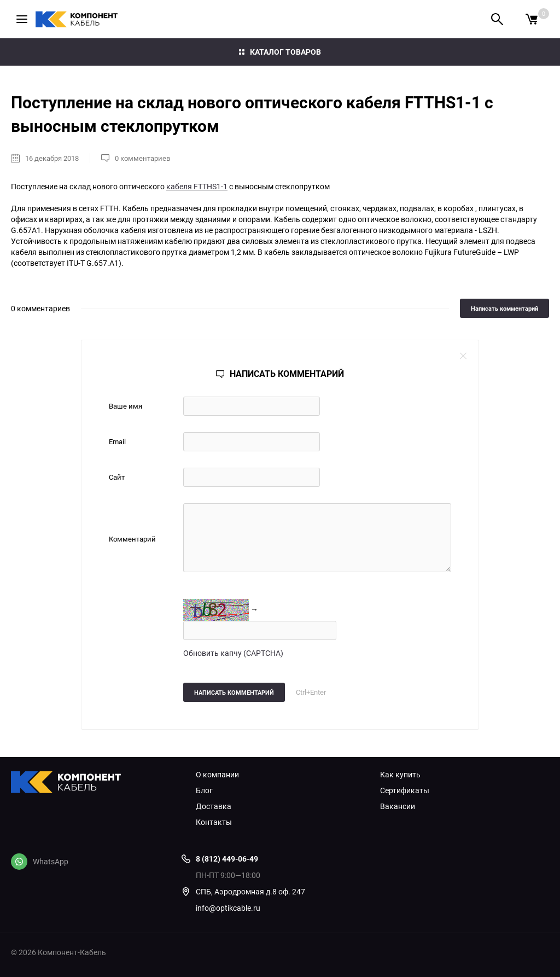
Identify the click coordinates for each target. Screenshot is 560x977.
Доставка (214, 806)
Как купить (400, 775)
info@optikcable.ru (228, 908)
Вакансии (398, 806)
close (463, 356)
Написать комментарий (504, 308)
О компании (217, 775)
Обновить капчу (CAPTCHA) (233, 653)
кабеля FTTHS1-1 (197, 186)
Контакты (214, 822)
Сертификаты (405, 790)
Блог (204, 790)
